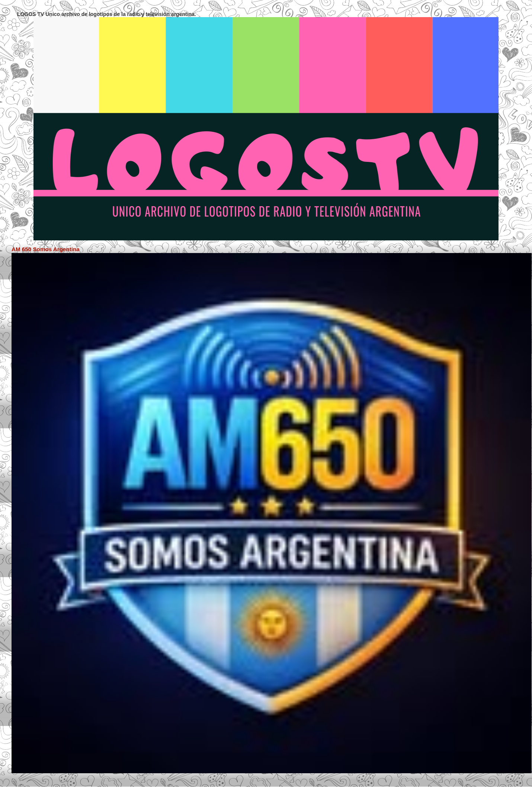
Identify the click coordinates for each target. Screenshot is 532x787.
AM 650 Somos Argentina (46, 249)
